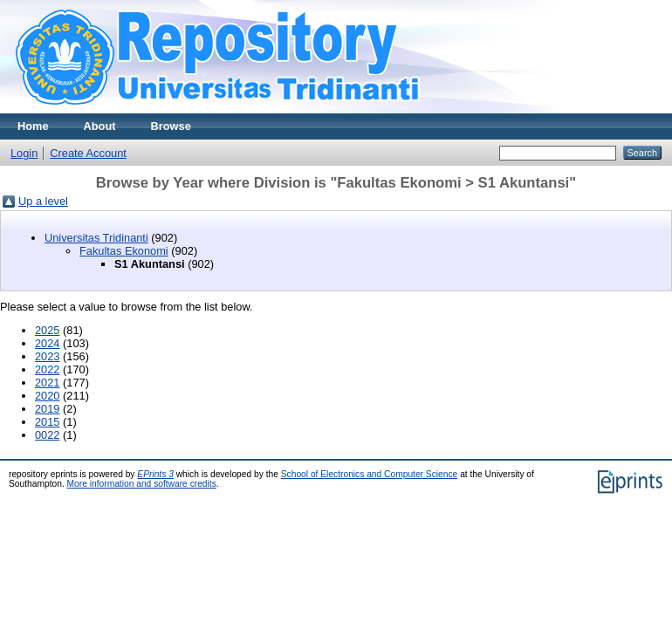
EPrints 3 (155, 474)
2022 (47, 369)
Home (33, 126)
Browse (171, 126)
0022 (47, 435)
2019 (47, 409)
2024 (47, 343)
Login (24, 153)
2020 (47, 396)
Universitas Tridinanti (96, 238)
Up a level (43, 201)
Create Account (88, 153)
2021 (47, 383)
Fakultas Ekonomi (124, 251)
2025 (47, 330)
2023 (47, 356)
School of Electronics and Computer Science (370, 474)
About (100, 126)
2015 (47, 422)
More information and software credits (142, 484)
